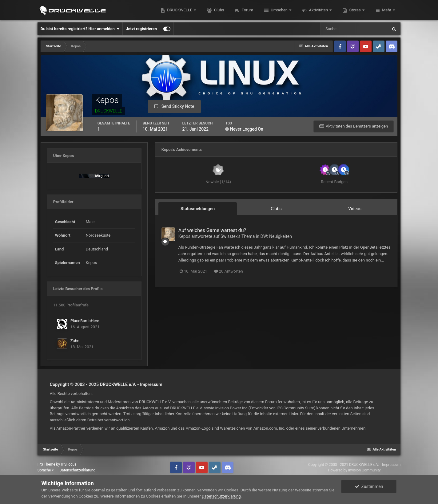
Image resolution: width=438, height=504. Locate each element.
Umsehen (279, 10)
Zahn (75, 341)
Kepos (184, 236)
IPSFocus (69, 464)
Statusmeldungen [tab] (198, 209)
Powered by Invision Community (354, 470)
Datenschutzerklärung (77, 470)
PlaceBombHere (85, 321)
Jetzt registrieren (141, 29)
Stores (355, 10)
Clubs (218, 10)
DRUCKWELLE (180, 10)
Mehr (387, 10)
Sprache (46, 470)
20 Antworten (229, 271)
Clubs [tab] (276, 209)
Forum (247, 10)
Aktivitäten (318, 10)
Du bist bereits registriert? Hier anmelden (80, 29)
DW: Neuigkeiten (276, 236)
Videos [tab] (355, 209)
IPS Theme (46, 464)
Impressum (151, 384)
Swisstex (229, 236)
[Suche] (354, 29)
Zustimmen (369, 486)
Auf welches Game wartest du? (212, 230)
